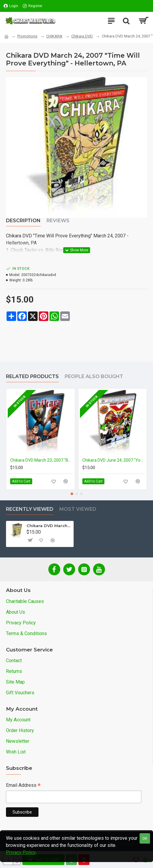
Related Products (32, 376)
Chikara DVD (82, 36)
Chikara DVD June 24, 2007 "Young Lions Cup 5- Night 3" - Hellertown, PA (114, 460)
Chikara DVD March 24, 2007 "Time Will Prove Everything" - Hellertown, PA (49, 526)
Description (23, 221)
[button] (72, 494)
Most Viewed (78, 509)
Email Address (23, 786)
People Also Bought (94, 376)
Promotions (27, 36)
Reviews (58, 221)
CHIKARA (54, 36)
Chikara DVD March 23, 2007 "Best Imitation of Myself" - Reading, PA (42, 460)
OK (145, 838)
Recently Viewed (30, 509)
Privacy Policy (21, 852)
